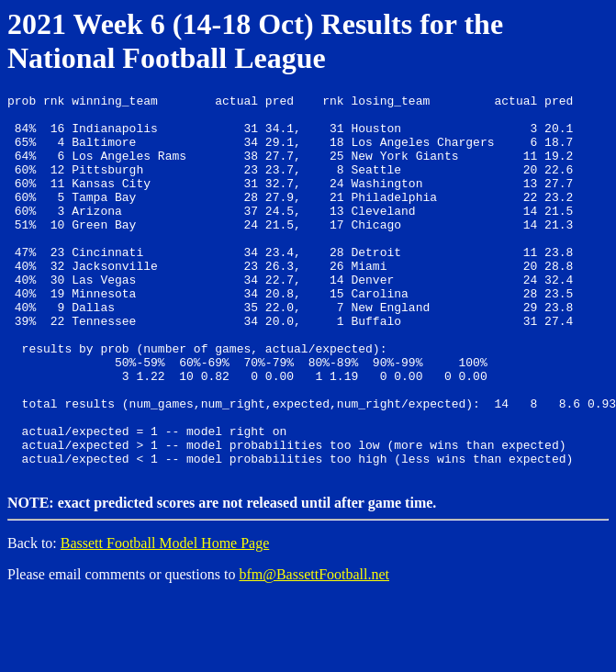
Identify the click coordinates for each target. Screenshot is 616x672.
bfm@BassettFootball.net (314, 649)
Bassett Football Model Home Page (165, 617)
